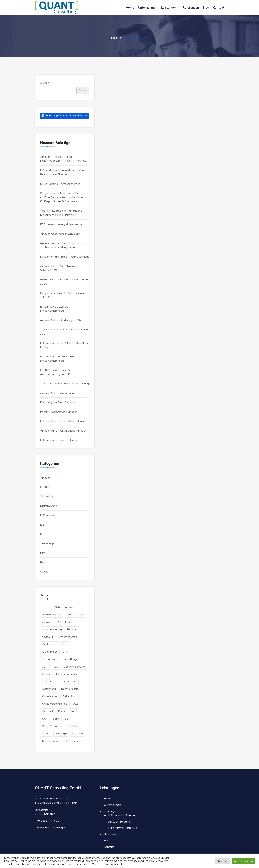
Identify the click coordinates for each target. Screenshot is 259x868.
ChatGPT (46, 487)
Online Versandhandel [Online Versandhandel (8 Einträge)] (55, 704)
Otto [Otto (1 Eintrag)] (76, 704)
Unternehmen (148, 7)
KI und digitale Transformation (58, 402)
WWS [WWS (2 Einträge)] (57, 741)
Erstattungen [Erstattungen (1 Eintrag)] (71, 659)
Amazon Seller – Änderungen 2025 (62, 320)
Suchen (45, 83)
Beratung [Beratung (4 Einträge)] (73, 629)
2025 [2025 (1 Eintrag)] (45, 607)
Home (130, 7)
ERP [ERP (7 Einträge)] (65, 652)
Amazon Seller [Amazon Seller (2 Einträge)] (75, 614)
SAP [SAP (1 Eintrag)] (45, 719)
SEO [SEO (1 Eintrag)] (67, 719)
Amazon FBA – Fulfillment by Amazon (63, 430)
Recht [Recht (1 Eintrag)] (74, 711)
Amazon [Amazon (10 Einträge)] (70, 607)
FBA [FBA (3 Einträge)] (45, 667)
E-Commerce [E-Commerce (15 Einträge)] (50, 652)
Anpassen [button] (223, 861)
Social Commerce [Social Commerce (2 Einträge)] (52, 726)
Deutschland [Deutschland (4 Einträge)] (50, 644)
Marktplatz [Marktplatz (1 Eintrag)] (70, 681)
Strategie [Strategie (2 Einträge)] (61, 733)
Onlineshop (47, 543)
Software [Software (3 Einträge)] (74, 726)
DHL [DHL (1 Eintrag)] (65, 644)
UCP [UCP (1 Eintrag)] (45, 741)
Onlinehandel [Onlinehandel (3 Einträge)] (50, 696)
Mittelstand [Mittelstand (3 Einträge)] (49, 689)
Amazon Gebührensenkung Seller (60, 234)
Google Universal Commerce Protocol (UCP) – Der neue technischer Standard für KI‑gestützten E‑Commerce (64, 197)
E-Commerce (48, 515)
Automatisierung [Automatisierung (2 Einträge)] (52, 629)
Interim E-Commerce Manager (58, 412)
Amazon (45, 478)
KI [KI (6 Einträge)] (43, 681)
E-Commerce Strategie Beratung (60, 440)
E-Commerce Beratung (122, 815)
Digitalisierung (49, 506)
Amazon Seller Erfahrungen (57, 393)
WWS (44, 572)
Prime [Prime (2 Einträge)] (62, 711)
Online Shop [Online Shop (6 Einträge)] (69, 696)
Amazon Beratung (119, 821)
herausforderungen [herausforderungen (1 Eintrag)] (68, 674)
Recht (44, 562)
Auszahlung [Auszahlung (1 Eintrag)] (65, 622)
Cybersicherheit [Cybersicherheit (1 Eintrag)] (68, 637)
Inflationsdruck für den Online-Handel (63, 421)
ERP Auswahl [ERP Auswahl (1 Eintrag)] (50, 659)
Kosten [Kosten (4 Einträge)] (54, 681)
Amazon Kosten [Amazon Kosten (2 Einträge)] (52, 614)
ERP (43, 525)
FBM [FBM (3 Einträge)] (56, 667)
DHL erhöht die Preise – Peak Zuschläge (65, 257)
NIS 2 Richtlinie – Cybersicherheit (60, 184)
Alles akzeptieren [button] (243, 861)
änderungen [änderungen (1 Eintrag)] (73, 741)
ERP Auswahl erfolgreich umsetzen (62, 224)
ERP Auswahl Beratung (123, 828)
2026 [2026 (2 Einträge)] (57, 607)
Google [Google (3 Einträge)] (46, 674)
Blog (206, 7)
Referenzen (191, 7)
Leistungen (169, 7)
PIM (43, 553)
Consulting (47, 496)
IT (41, 534)
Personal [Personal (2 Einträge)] (47, 711)
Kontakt (219, 7)
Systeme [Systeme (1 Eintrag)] (77, 733)
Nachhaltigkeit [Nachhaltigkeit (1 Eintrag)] (69, 689)
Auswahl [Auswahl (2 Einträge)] (47, 622)
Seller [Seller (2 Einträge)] (56, 719)
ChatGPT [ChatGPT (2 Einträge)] (48, 637)
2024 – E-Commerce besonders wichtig (64, 383)
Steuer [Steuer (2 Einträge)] (46, 733)
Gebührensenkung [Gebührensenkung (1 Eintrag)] (74, 667)
